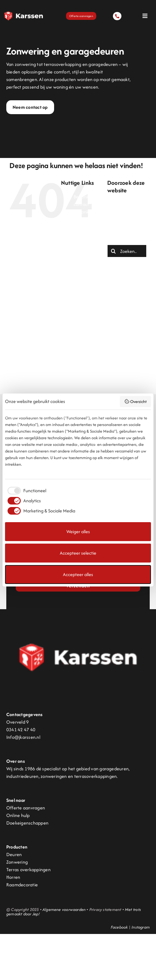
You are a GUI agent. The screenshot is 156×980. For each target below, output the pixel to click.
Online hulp (18, 815)
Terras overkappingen (28, 869)
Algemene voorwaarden (64, 910)
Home (80, 257)
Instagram (141, 927)
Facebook (119, 927)
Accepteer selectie (78, 553)
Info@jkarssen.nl (23, 737)
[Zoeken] (114, 251)
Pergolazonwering (92, 295)
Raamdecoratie (22, 885)
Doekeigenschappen (27, 823)
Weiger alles (78, 531)
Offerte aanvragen (26, 808)
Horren (13, 877)
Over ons (83, 287)
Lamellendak (87, 265)
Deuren (81, 250)
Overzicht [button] (136, 402)
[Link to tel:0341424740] (117, 16)
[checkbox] (26, 491)
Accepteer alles (78, 574)
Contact (82, 242)
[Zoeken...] (127, 251)
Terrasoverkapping (93, 325)
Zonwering (84, 363)
